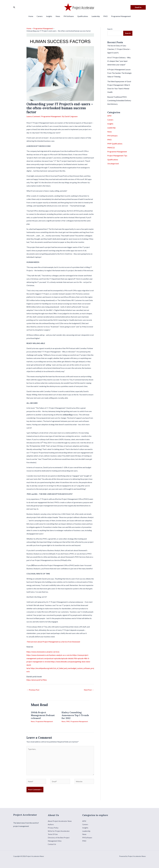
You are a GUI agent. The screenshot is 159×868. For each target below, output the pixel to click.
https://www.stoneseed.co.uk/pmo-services (43, 652)
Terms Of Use (53, 834)
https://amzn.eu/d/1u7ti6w (37, 680)
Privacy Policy (53, 828)
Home (31, 16)
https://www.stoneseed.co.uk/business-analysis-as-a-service (49, 655)
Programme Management (121, 16)
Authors (51, 824)
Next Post (89, 690)
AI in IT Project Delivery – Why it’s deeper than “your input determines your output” (119, 61)
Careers (40, 16)
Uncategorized (113, 163)
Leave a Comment (33, 116)
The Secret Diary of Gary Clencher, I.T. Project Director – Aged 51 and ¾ (119, 49)
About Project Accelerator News (60, 821)
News (58, 16)
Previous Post (33, 690)
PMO (106, 16)
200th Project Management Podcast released (43, 715)
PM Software (69, 16)
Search (110, 29)
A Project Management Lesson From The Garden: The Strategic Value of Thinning (120, 73)
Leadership (96, 16)
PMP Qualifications (115, 144)
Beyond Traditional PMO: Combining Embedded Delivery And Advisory (119, 100)
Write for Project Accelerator (59, 831)
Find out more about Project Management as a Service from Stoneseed (53, 642)
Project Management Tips (117, 156)
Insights (49, 16)
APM (109, 116)
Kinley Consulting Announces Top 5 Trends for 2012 (75, 715)
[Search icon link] (14, 7)
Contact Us (52, 844)
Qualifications (83, 16)
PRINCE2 (111, 148)
